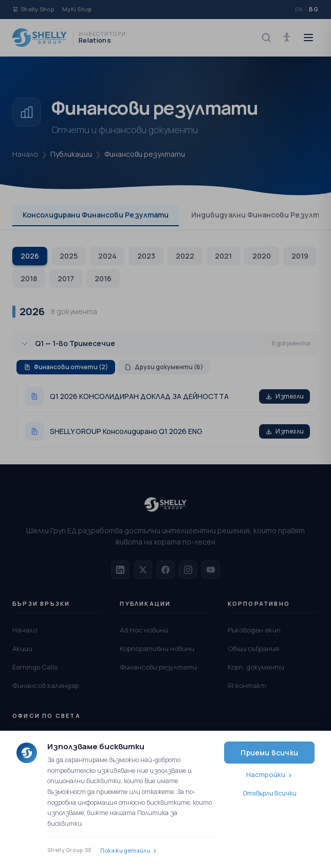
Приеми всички (269, 753)
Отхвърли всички (270, 793)
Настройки (266, 774)
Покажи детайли (125, 850)
